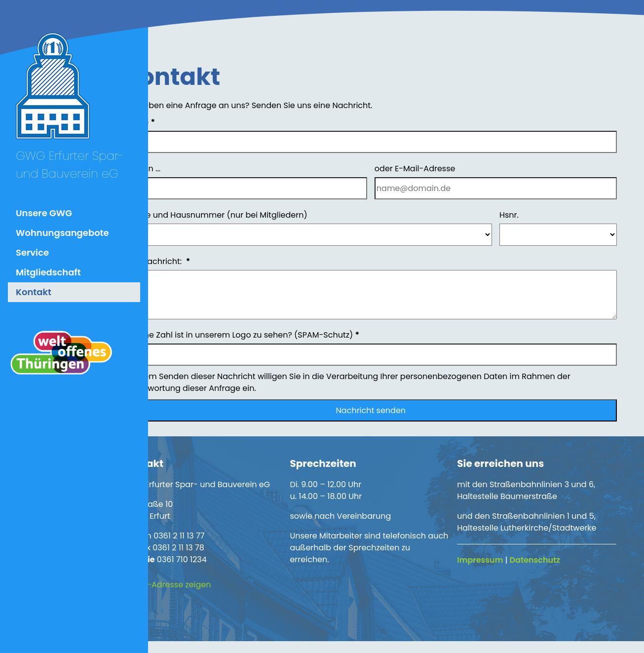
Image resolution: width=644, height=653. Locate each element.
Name (182, 122)
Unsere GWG (44, 213)
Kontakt (34, 292)
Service (32, 252)
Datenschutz (549, 560)
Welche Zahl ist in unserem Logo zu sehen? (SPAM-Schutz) (284, 335)
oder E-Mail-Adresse (436, 169)
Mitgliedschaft (48, 272)
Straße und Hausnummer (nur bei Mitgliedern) (258, 215)
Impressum (494, 560)
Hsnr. (519, 215)
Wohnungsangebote (62, 233)
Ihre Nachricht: (200, 261)
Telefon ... (185, 169)
